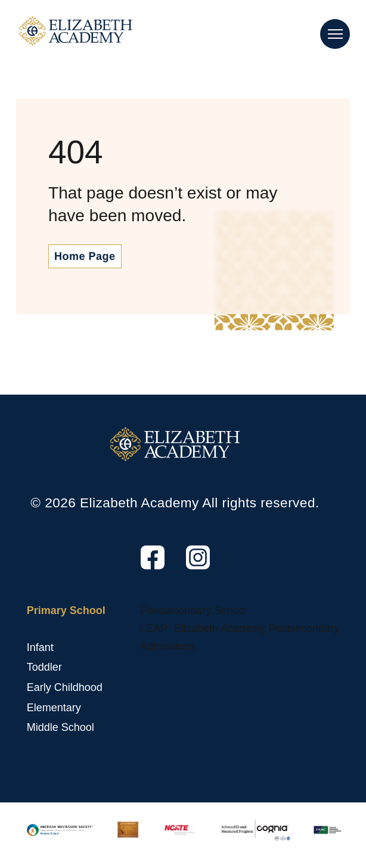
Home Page (85, 256)
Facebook (142, 570)
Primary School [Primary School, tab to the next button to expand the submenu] (66, 610)
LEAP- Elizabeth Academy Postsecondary (240, 628)
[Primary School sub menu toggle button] (30, 629)
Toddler (44, 667)
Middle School (61, 727)
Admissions (168, 646)
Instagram (187, 570)
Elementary (54, 708)
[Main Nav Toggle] (335, 34)
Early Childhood (65, 687)
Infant (40, 647)
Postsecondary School (193, 610)
